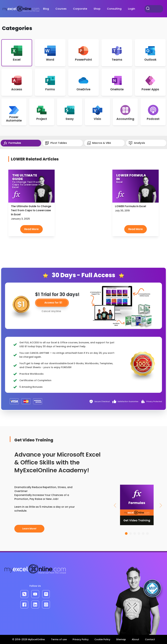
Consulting (114, 9)
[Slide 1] (126, 533)
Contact (150, 639)
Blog (46, 9)
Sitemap (121, 639)
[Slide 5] (143, 533)
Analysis (137, 143)
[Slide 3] (135, 533)
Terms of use (59, 639)
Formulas (12, 143)
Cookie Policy (102, 639)
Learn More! (29, 529)
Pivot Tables (56, 143)
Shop (97, 9)
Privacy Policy (81, 639)
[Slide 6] (147, 533)
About (135, 639)
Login (132, 9)
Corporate (80, 9)
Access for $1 (53, 303)
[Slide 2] (130, 533)
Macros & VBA (99, 143)
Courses (61, 9)
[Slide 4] (139, 533)
